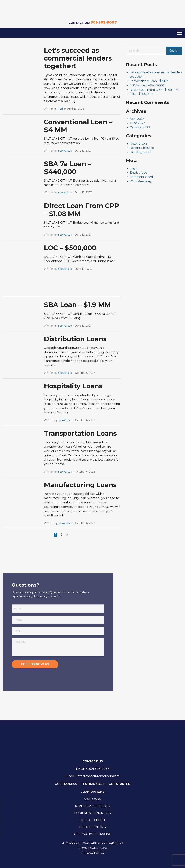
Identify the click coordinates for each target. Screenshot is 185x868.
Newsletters (138, 144)
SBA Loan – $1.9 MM (77, 305)
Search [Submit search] (174, 51)
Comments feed (141, 177)
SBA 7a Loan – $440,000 (68, 168)
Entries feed (138, 173)
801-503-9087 (104, 22)
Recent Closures (142, 148)
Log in (134, 168)
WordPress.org (140, 181)
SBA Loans (92, 799)
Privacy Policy (93, 853)
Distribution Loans (75, 339)
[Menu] (180, 33)
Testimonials (93, 784)
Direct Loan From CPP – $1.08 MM (81, 210)
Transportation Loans (80, 433)
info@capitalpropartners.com (98, 776)
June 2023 (137, 123)
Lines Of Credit (93, 820)
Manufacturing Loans (80, 485)
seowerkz (64, 151)
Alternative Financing (92, 834)
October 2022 (140, 127)
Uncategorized (141, 152)
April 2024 (137, 119)
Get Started (120, 784)
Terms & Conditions (93, 848)
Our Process (66, 784)
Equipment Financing (93, 813)
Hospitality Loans (73, 386)
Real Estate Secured (93, 806)
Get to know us (35, 664)
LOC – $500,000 (70, 248)
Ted (60, 109)
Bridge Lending (93, 827)
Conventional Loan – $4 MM (78, 126)
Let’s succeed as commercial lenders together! (78, 58)
